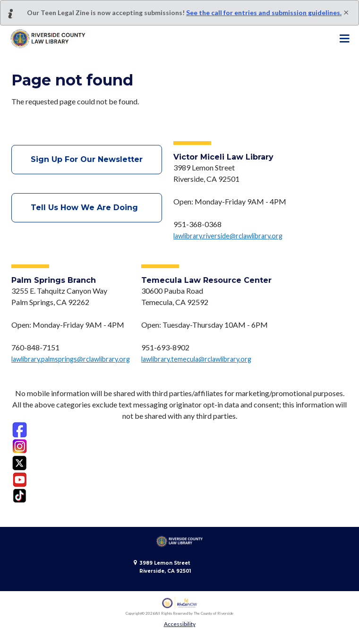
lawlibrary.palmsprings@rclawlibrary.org (71, 359)
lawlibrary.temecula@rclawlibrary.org (196, 359)
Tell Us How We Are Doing (87, 208)
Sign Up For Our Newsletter (87, 159)
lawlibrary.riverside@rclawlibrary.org (228, 236)
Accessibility (180, 624)
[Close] (346, 12)
